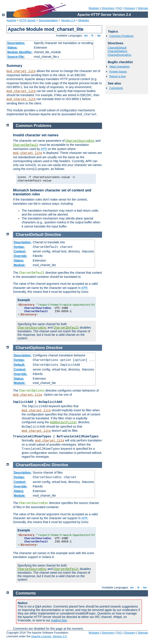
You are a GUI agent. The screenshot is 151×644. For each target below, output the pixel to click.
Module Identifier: (20, 52)
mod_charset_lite (21, 71)
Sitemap (143, 8)
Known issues (118, 72)
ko (99, 35)
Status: (12, 48)
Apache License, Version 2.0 (49, 636)
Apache (11, 20)
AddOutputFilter (63, 422)
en (86, 35)
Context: (20, 251)
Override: (21, 256)
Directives (108, 8)
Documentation (48, 20)
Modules (94, 8)
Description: (16, 43)
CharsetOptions (117, 51)
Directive (53, 235)
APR (44, 149)
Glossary (130, 8)
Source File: (16, 57)
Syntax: (19, 247)
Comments (116, 88)
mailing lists (59, 620)
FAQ (119, 8)
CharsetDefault (117, 48)
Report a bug (118, 76)
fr (93, 35)
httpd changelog (119, 67)
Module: (20, 265)
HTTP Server (28, 20)
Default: (19, 365)
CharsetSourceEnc (119, 55)
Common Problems (121, 36)
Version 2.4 (68, 20)
